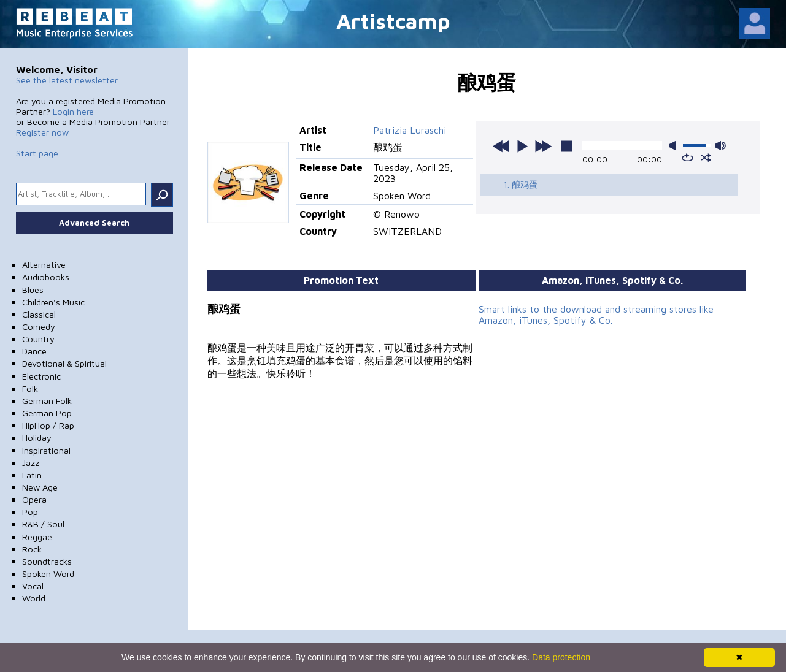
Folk (30, 388)
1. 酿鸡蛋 (520, 184)
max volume (720, 146)
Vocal (33, 586)
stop (566, 146)
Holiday (37, 437)
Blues (33, 290)
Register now (42, 132)
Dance (34, 351)
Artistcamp (393, 21)
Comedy (39, 326)
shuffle (706, 158)
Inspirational (46, 450)
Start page (37, 153)
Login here (73, 111)
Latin (32, 475)
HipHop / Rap (48, 425)
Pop (30, 512)
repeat (688, 158)
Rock (32, 549)
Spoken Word (48, 574)
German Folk (47, 401)
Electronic (41, 376)
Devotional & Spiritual (64, 363)
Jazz (31, 463)
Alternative (44, 265)
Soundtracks (47, 561)
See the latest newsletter (67, 80)
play (522, 146)
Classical (39, 314)
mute (675, 146)
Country (38, 339)
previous (501, 146)
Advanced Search (94, 223)
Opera (34, 499)
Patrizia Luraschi (410, 130)
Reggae (37, 537)
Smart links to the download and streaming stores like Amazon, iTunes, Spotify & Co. (596, 315)
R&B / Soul (43, 524)
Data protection (561, 657)
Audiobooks (46, 277)
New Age (40, 487)
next (543, 146)
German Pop (47, 413)
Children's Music (53, 302)
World (34, 598)
